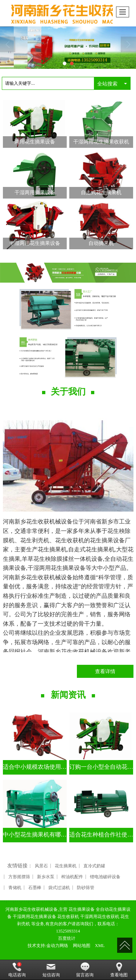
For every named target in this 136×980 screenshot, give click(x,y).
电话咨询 (17, 970)
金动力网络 (57, 946)
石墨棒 (35, 888)
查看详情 (105, 671)
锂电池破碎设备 (105, 877)
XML (100, 946)
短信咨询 (51, 970)
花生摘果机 (66, 866)
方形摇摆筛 (19, 877)
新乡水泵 (46, 877)
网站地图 (82, 946)
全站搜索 (107, 84)
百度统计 (67, 938)
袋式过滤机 (59, 888)
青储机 (15, 888)
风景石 (41, 866)
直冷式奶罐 (94, 866)
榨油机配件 (72, 877)
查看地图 (119, 970)
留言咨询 (85, 970)
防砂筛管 (86, 888)
